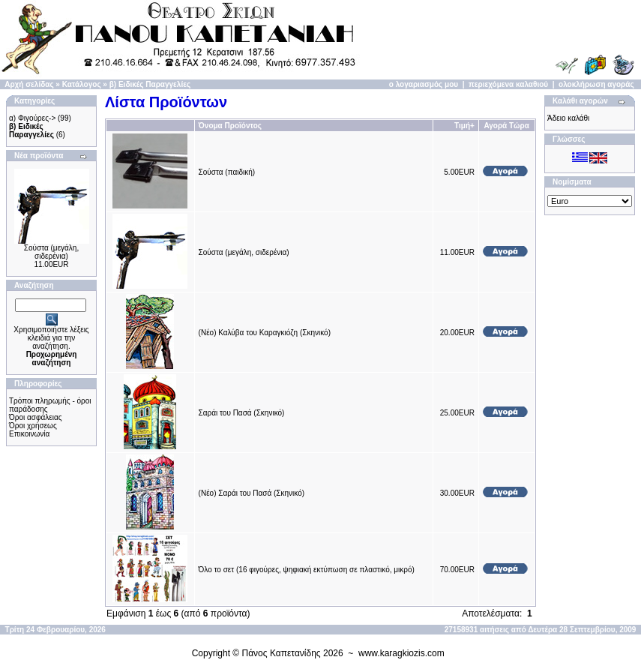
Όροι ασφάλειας (36, 417)
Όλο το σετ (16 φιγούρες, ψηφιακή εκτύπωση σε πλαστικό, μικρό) (307, 570)
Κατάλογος (82, 84)
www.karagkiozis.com (401, 653)
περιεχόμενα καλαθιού (508, 84)
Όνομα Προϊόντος (230, 126)
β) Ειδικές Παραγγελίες (150, 84)
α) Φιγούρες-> (32, 118)
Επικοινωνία (29, 434)
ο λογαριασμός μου (424, 84)
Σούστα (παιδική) (227, 172)
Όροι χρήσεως (33, 426)
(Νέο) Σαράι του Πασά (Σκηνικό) (252, 493)
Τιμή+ (464, 126)
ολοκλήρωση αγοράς (596, 84)
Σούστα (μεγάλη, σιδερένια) (51, 252)
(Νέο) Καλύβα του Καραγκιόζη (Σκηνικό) (265, 333)
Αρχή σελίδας (29, 84)
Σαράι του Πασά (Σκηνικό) (242, 413)
